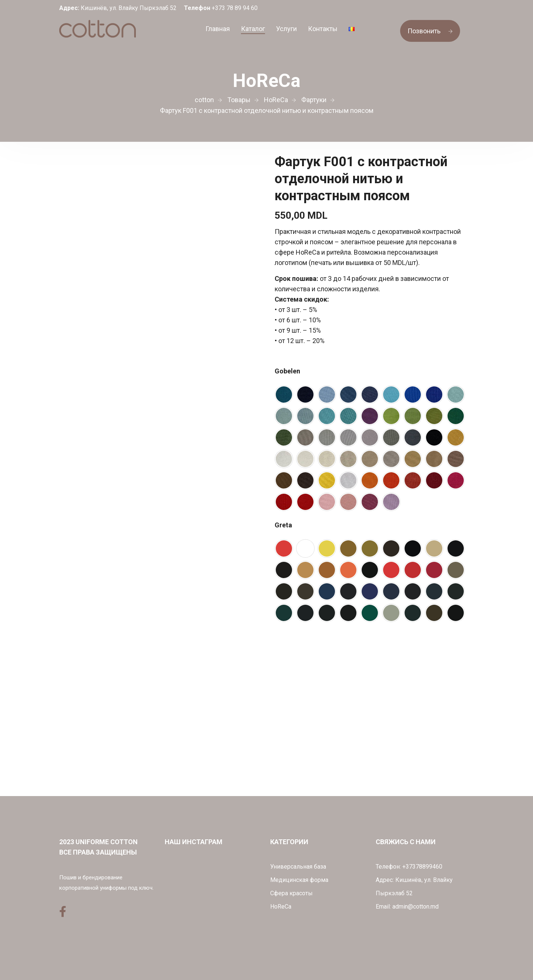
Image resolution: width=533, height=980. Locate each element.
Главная (218, 29)
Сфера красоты (291, 893)
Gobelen (287, 371)
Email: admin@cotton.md (407, 907)
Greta (283, 525)
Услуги (286, 29)
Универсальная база (298, 867)
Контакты (323, 29)
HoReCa (281, 907)
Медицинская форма (299, 880)
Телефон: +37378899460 (409, 867)
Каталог (253, 29)
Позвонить (430, 31)
